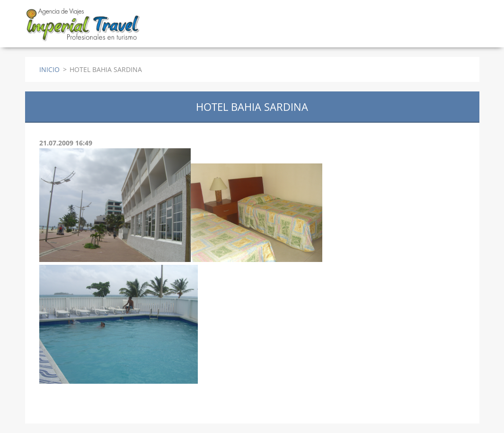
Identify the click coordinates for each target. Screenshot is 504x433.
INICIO (49, 69)
